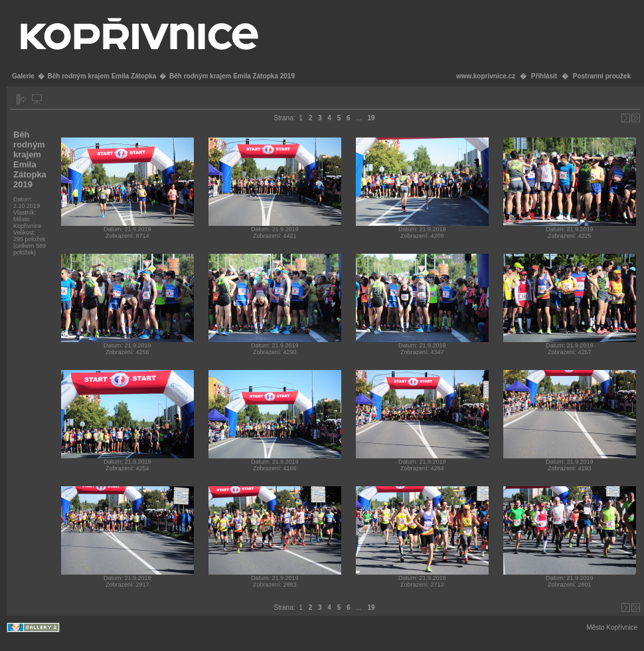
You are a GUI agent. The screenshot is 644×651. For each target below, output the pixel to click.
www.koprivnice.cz (486, 76)
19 (371, 118)
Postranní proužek (602, 76)
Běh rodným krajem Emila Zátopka (102, 76)
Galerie (23, 76)
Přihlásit (544, 76)
